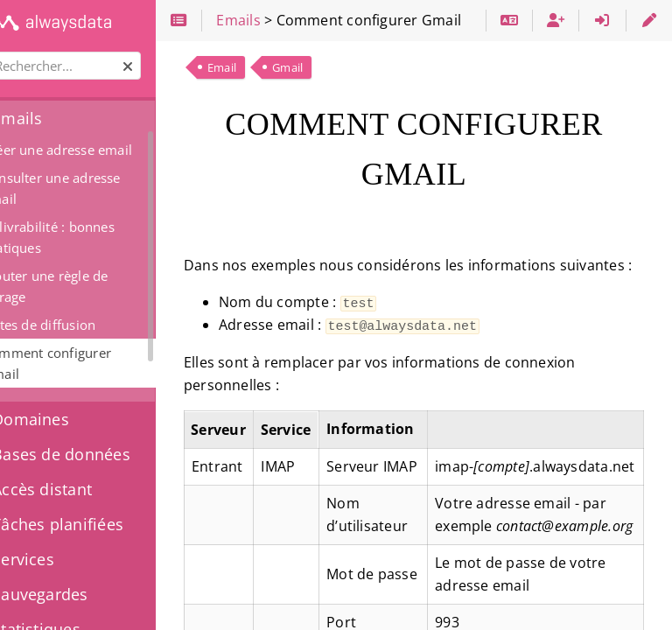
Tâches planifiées (91, 524)
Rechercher (15, 52)
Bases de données (95, 454)
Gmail (333, 67)
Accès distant (76, 489)
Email (267, 67)
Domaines (64, 419)
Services (57, 559)
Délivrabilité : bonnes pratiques (94, 237)
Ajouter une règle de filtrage (91, 286)
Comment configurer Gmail (92, 363)
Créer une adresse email (103, 150)
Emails (51, 118)
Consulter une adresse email (97, 188)
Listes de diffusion (84, 325)
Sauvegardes (74, 594)
